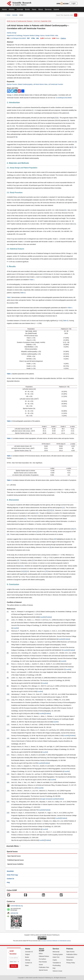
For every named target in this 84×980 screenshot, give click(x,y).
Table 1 (32, 280)
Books (27, 9)
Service (56, 949)
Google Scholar (46, 799)
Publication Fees (44, 967)
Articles (12, 9)
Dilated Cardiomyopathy (25, 84)
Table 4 (70, 308)
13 (50, 510)
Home (4, 9)
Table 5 (65, 321)
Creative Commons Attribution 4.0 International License (56, 941)
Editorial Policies (44, 956)
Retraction (70, 960)
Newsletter (10, 871)
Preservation (70, 957)
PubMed (49, 617)
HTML (33, 38)
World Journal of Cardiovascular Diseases (20, 21)
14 (53, 510)
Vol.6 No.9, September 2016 (43, 21)
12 (64, 508)
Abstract (10, 42)
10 (65, 210)
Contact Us (11, 879)
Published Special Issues (16, 860)
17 (75, 529)
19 (8, 534)
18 (38, 532)
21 (33, 560)
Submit (56, 9)
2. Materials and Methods (18, 163)
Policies (70, 949)
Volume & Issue (57, 971)
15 (25, 519)
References (11, 609)
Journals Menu (13, 846)
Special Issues (43, 970)
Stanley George (12, 33)
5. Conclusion (13, 584)
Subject (27, 954)
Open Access (70, 952)
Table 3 (9, 297)
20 (55, 539)
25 (46, 571)
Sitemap (28, 960)
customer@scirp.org (17, 906)
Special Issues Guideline (15, 864)
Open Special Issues (14, 856)
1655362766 (14, 913)
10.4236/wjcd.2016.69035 (18, 38)
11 (75, 224)
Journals (20, 9)
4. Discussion (13, 500)
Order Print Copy (12, 875)
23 (25, 571)
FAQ (8, 882)
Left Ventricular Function (56, 84)
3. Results (11, 266)
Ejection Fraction (12, 84)
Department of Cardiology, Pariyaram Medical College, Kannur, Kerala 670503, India (33, 36)
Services (48, 9)
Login (73, 3)
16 (72, 529)
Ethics (41, 954)
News (34, 9)
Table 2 (23, 293)
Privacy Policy (71, 963)
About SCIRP (42, 950)
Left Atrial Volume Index (40, 84)
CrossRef (42, 617)
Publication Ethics (72, 954)
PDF (28, 38)
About (41, 9)
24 (28, 571)
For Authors (42, 959)
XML (38, 38)
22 (22, 566)
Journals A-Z (29, 952)
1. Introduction (13, 102)
